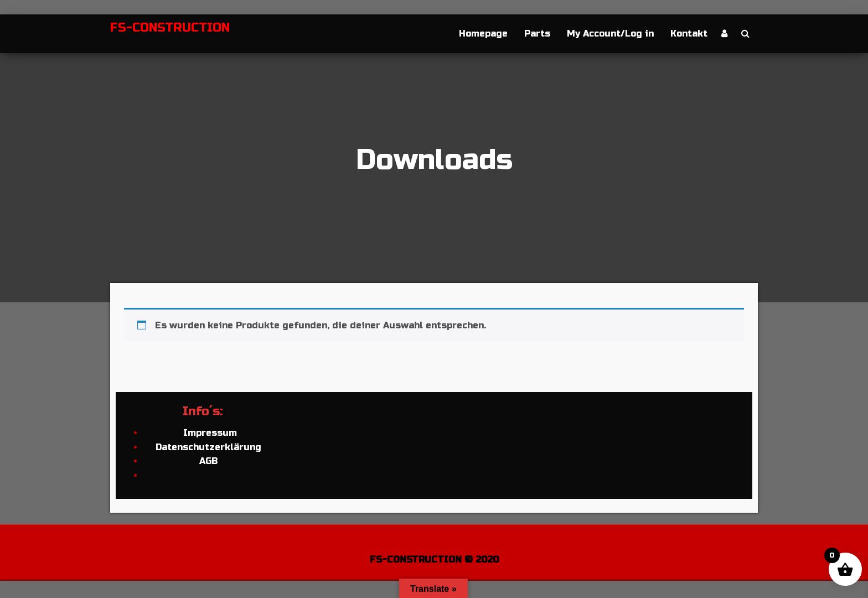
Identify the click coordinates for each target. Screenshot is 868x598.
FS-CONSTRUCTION (170, 28)
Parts (537, 33)
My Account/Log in (610, 33)
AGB (208, 461)
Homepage (483, 33)
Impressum (209, 433)
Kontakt (689, 33)
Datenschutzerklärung (208, 447)
